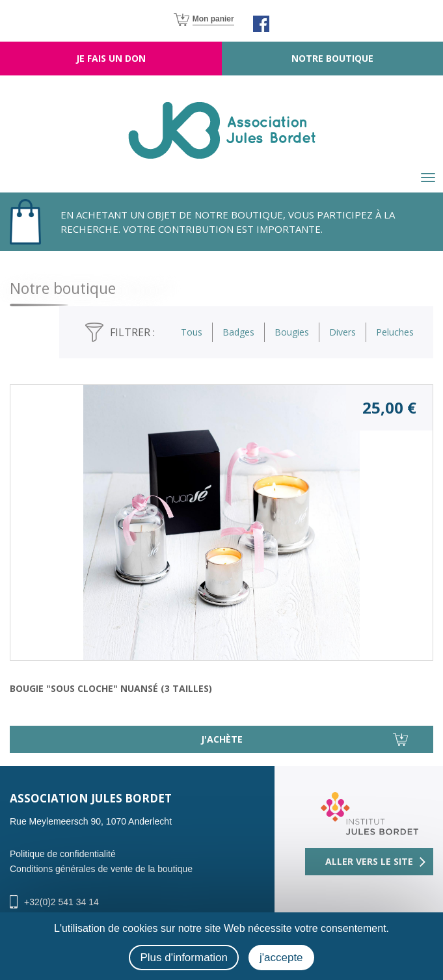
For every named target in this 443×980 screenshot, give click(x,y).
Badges (238, 332)
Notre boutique (332, 58)
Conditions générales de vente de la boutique (101, 869)
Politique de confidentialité (63, 854)
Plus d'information (184, 958)
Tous (192, 332)
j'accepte (281, 958)
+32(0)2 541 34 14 (61, 902)
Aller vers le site (369, 861)
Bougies (292, 332)
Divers (342, 332)
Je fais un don (111, 58)
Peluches (395, 332)
